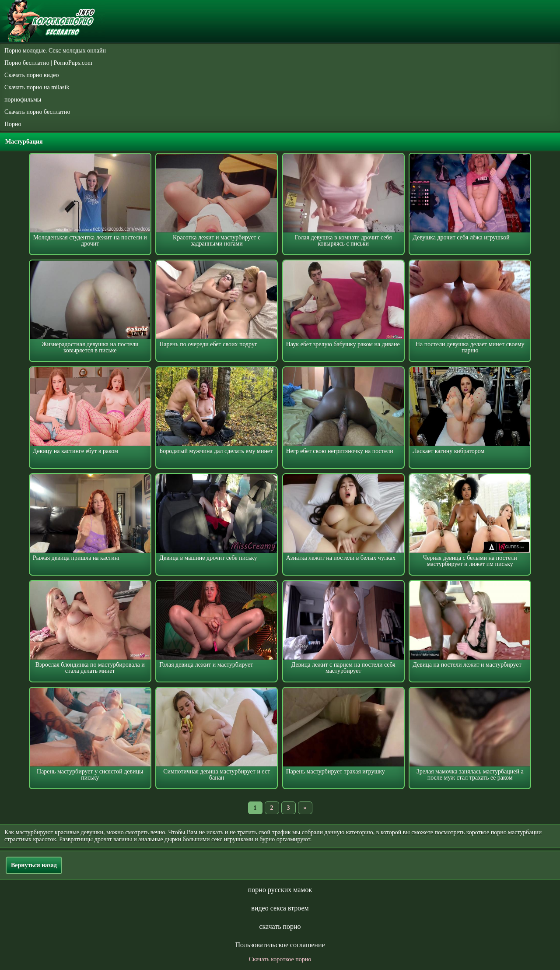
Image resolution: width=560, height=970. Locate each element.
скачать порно (280, 926)
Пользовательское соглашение (280, 945)
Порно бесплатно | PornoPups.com (48, 63)
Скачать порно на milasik (37, 87)
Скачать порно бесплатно (37, 112)
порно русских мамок (280, 890)
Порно (13, 124)
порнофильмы (23, 100)
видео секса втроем (280, 908)
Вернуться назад (34, 865)
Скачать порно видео (31, 75)
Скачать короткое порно (280, 959)
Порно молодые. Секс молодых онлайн (55, 51)
